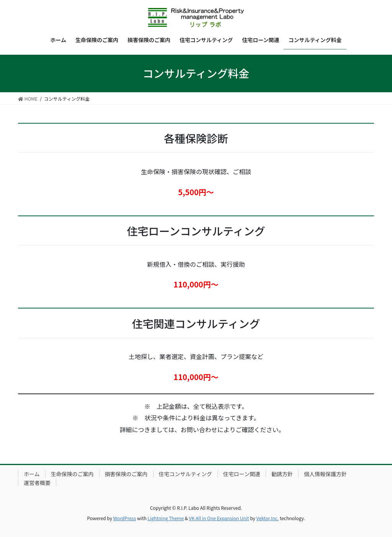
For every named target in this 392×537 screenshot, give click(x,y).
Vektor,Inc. (267, 518)
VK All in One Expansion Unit (219, 518)
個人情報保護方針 (325, 474)
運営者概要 (37, 483)
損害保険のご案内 (126, 474)
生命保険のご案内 (72, 474)
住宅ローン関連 (242, 474)
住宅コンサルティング (185, 474)
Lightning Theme (166, 518)
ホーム (32, 474)
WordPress (125, 518)
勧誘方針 (282, 474)
